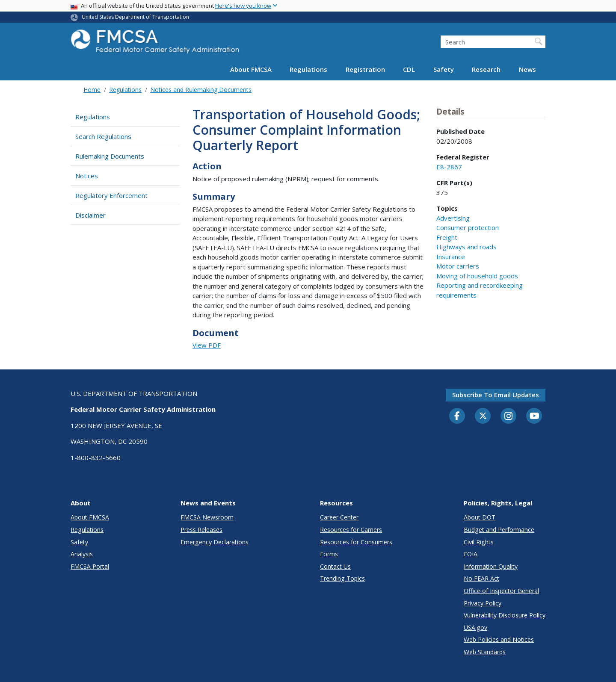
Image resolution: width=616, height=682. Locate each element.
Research (486, 69)
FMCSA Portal (90, 566)
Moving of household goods (477, 276)
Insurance (451, 257)
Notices (87, 176)
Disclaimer (90, 215)
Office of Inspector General (501, 591)
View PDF (207, 345)
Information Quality (491, 566)
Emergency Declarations (215, 542)
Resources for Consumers (356, 542)
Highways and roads (466, 247)
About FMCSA (251, 69)
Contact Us (335, 566)
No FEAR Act (481, 578)
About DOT (480, 517)
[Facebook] (457, 416)
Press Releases (201, 530)
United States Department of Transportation (135, 17)
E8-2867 (449, 167)
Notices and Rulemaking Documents (201, 90)
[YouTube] (534, 416)
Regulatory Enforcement (111, 195)
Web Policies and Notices (499, 639)
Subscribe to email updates (496, 395)
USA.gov (475, 627)
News (527, 69)
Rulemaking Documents (110, 156)
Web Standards (485, 652)
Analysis (82, 554)
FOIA (471, 554)
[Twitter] (483, 416)
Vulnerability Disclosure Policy (505, 615)
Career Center (339, 517)
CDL (409, 69)
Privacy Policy (483, 603)
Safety (444, 69)
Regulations (308, 69)
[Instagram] (509, 417)
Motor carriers (458, 266)
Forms (329, 554)
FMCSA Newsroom (207, 517)
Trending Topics (342, 578)
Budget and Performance (499, 530)
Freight (447, 237)
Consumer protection (468, 227)
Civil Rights (479, 542)
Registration (365, 69)
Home (92, 90)
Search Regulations (103, 136)
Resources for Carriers (351, 530)
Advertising (453, 218)
